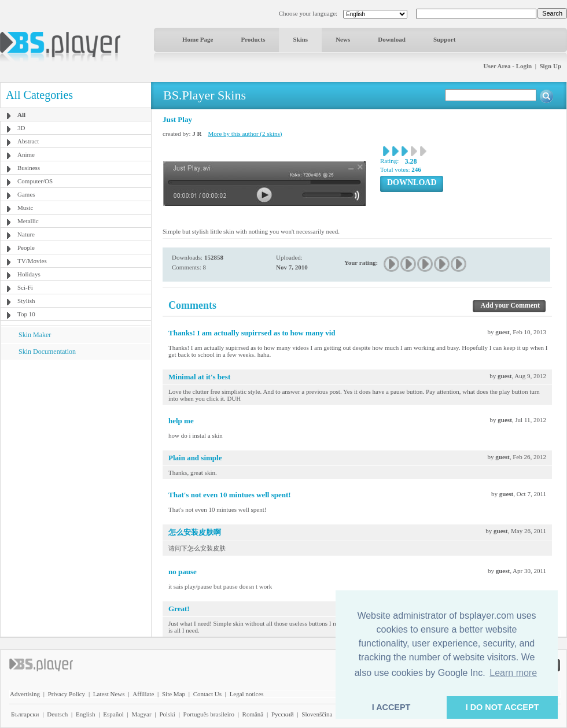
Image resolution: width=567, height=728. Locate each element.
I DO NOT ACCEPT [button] (502, 707)
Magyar (141, 714)
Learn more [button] (513, 673)
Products (253, 39)
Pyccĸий (283, 714)
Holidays (29, 274)
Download (392, 39)
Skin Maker (35, 335)
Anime (26, 154)
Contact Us (207, 694)
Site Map (174, 694)
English (86, 714)
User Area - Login (508, 66)
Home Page (198, 39)
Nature (26, 234)
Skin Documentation (47, 352)
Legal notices (247, 694)
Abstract (28, 141)
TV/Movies (32, 261)
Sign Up (550, 66)
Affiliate (143, 694)
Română (253, 714)
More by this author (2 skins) (245, 134)
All (21, 114)
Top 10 (26, 314)
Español (113, 714)
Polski (167, 714)
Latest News (109, 694)
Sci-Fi (25, 287)
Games (26, 194)
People (26, 247)
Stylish (26, 301)
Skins (300, 39)
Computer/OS (35, 181)
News (343, 39)
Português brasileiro (209, 714)
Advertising (25, 694)
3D (21, 128)
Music (25, 208)
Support (445, 39)
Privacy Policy (67, 694)
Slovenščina (317, 714)
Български (25, 714)
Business (29, 168)
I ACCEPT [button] (391, 707)
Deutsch (57, 714)
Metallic (28, 221)
